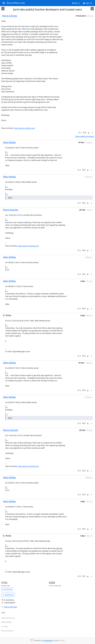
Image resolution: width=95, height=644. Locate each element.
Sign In (76, 3)
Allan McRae (9, 142)
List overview (7, 589)
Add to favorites (9, 607)
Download (8, 595)
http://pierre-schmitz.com (24, 128)
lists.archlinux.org (16, 3)
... (7, 152)
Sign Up (88, 3)
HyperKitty (48, 641)
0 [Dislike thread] (85, 132)
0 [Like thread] (80, 132)
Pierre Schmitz (10, 16)
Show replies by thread (84, 136)
